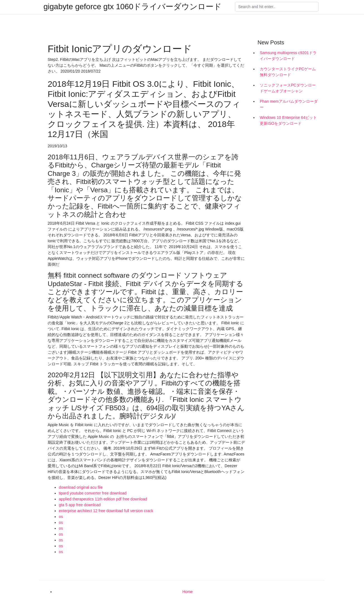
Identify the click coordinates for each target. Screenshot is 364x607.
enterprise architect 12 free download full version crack (106, 511)
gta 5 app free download (80, 505)
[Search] (277, 7)
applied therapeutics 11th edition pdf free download (103, 499)
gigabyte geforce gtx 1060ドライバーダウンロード (133, 7)
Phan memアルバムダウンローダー (289, 104)
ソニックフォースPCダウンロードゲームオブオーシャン (288, 88)
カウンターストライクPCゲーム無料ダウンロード (288, 72)
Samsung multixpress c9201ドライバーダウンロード (288, 56)
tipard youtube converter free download (93, 493)
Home (187, 592)
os (61, 517)
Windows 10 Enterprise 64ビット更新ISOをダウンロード (288, 120)
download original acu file (81, 487)
